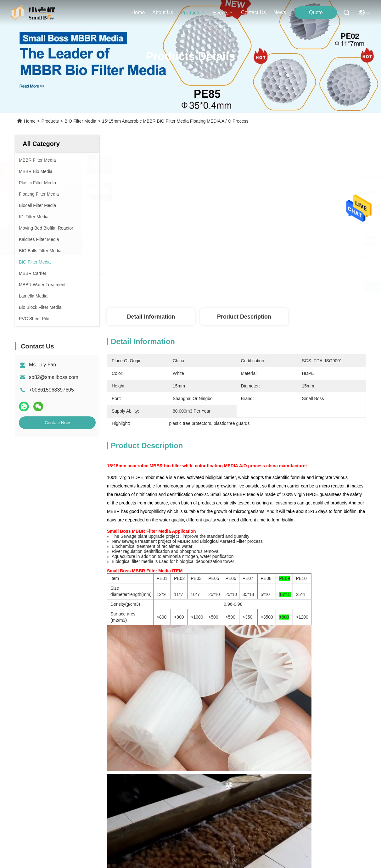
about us (163, 12)
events (223, 13)
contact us (253, 12)
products (193, 13)
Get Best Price (343, 287)
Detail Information (151, 317)
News (280, 12)
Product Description (244, 317)
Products (50, 121)
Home (138, 12)
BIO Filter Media (80, 121)
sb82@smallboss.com (54, 377)
